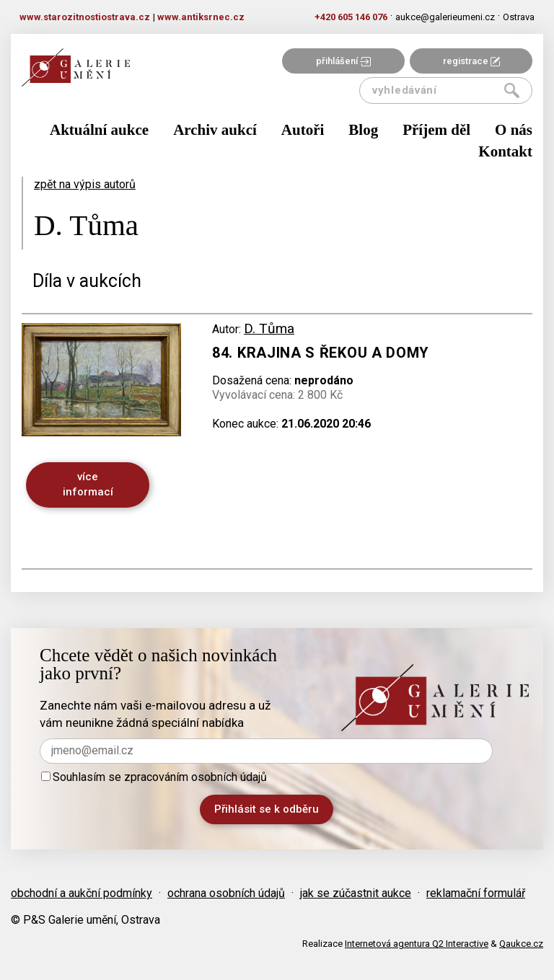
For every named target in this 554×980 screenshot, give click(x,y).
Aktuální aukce (99, 130)
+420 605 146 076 (351, 17)
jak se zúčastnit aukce (356, 893)
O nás (514, 130)
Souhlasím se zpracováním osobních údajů (154, 777)
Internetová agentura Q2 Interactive (417, 944)
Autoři (303, 130)
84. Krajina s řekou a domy (321, 353)
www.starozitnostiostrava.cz (85, 17)
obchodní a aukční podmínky (82, 893)
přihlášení (343, 61)
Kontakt (505, 151)
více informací (88, 484)
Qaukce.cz (521, 944)
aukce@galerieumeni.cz (445, 17)
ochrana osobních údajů (226, 893)
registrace (471, 61)
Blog (363, 130)
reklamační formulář (476, 893)
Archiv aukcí (215, 130)
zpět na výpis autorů (85, 184)
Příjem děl (436, 130)
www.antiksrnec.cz (201, 17)
